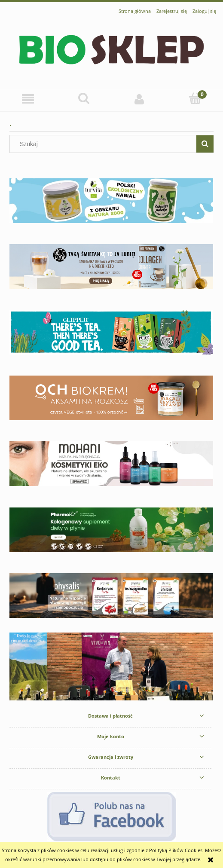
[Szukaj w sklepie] (105, 144)
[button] (28, 99)
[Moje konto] (140, 99)
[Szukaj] (84, 98)
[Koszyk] (195, 98)
